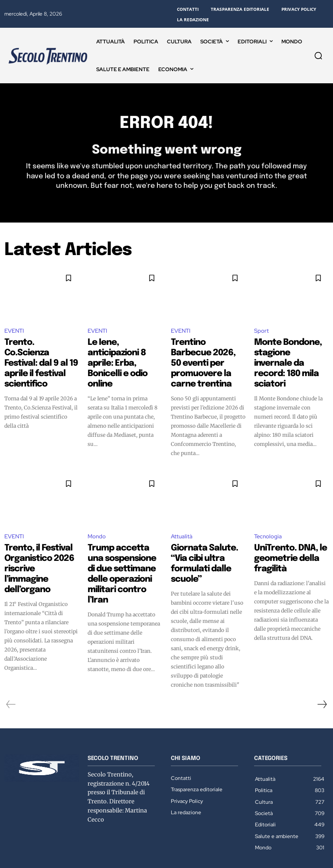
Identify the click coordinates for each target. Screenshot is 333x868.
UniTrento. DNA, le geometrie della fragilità (290, 533)
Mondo (97, 519)
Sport (261, 334)
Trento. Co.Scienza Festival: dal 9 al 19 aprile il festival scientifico (40, 352)
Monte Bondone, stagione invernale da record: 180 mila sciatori (290, 352)
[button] (318, 56)
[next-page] (322, 668)
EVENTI (14, 334)
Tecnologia (268, 519)
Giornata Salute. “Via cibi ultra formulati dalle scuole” (208, 537)
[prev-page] (11, 668)
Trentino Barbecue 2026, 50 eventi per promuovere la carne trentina (208, 356)
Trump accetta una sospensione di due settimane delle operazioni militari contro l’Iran (116, 545)
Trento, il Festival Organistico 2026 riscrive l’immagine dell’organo (42, 537)
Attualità (182, 519)
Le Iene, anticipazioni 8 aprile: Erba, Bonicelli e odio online (121, 352)
